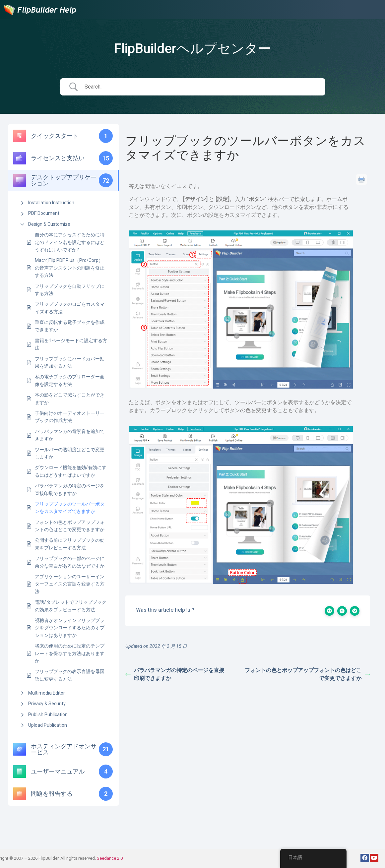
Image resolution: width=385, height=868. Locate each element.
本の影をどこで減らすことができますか (70, 399)
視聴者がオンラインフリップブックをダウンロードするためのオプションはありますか (70, 628)
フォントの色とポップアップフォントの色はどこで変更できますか (70, 526)
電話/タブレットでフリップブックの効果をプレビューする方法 (71, 606)
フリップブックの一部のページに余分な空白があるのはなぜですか (70, 562)
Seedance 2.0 (110, 858)
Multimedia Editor (47, 693)
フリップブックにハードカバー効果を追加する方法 (70, 362)
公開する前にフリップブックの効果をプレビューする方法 (70, 544)
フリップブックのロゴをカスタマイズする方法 (70, 308)
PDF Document (44, 213)
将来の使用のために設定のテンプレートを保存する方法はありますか (70, 653)
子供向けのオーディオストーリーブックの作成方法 (70, 417)
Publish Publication (48, 714)
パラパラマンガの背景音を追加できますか (70, 435)
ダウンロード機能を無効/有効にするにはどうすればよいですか (71, 471)
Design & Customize (49, 224)
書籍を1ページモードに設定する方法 (71, 344)
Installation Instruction (51, 203)
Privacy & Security (47, 704)
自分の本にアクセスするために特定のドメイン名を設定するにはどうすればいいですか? (70, 242)
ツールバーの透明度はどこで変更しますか (70, 453)
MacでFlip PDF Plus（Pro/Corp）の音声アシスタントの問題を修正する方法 (70, 268)
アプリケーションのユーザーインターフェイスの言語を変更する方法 (70, 584)
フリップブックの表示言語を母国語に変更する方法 (70, 675)
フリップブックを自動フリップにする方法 (70, 290)
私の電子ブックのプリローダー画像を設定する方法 (70, 380)
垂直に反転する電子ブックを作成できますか (70, 326)
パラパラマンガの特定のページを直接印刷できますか (70, 489)
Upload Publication (48, 725)
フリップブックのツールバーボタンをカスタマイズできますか (70, 508)
